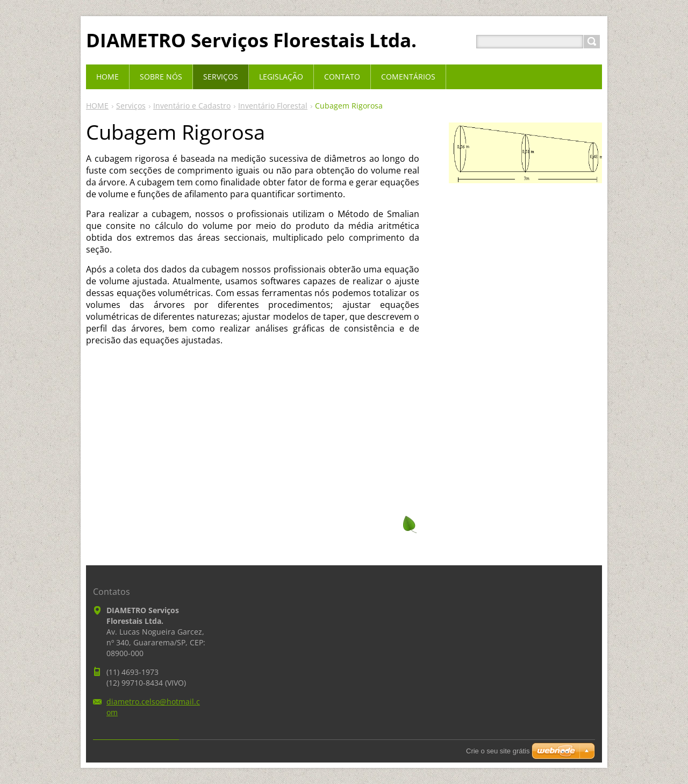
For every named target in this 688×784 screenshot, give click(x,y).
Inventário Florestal (273, 106)
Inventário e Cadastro (192, 106)
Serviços (131, 106)
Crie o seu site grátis (498, 751)
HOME (97, 106)
